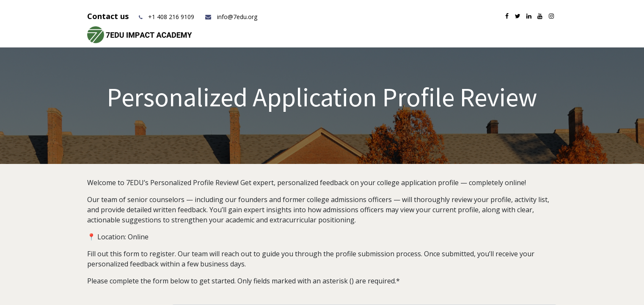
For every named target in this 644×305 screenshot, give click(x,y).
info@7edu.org (231, 17)
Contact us (109, 16)
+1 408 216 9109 (171, 17)
